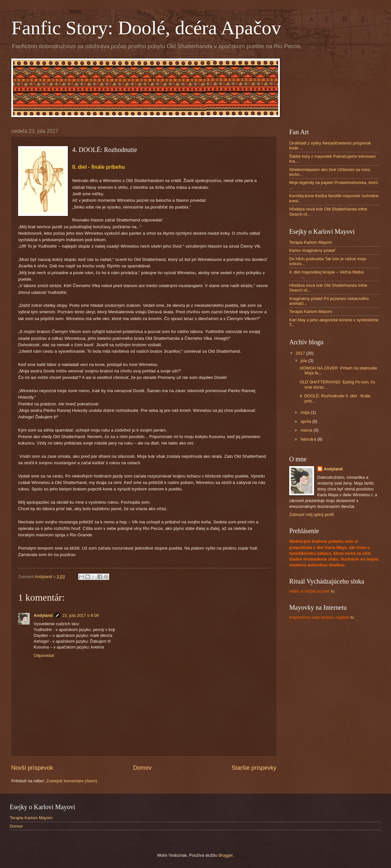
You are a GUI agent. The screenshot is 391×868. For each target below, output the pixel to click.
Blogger (226, 855)
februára (309, 439)
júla (304, 361)
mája (306, 412)
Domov (142, 768)
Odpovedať (44, 655)
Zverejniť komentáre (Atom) (72, 781)
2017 (301, 353)
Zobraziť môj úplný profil (312, 514)
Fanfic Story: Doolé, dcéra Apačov (146, 28)
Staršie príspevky (254, 768)
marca (307, 430)
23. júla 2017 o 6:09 (81, 615)
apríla (306, 421)
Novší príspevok (32, 768)
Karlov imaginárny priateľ (312, 250)
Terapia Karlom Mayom (311, 242)
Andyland (43, 615)
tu (312, 591)
